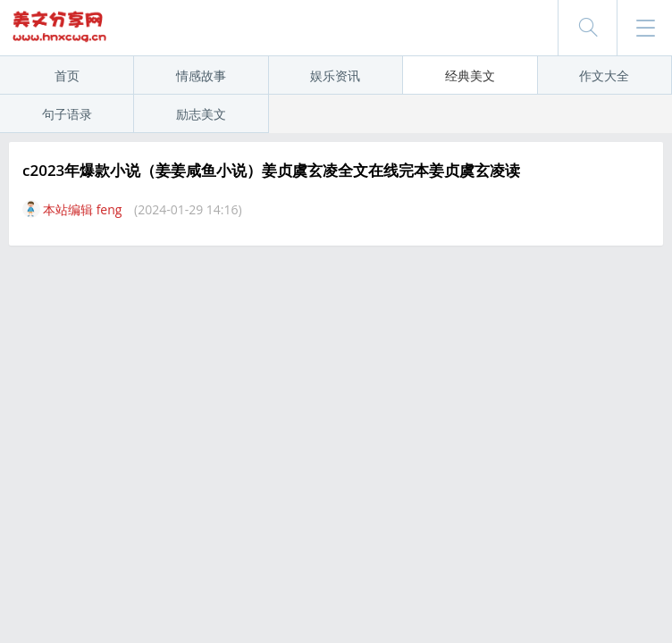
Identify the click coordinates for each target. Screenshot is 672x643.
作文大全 (604, 75)
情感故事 (201, 75)
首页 (67, 75)
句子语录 (67, 114)
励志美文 (201, 114)
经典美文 (470, 75)
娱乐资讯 (335, 75)
